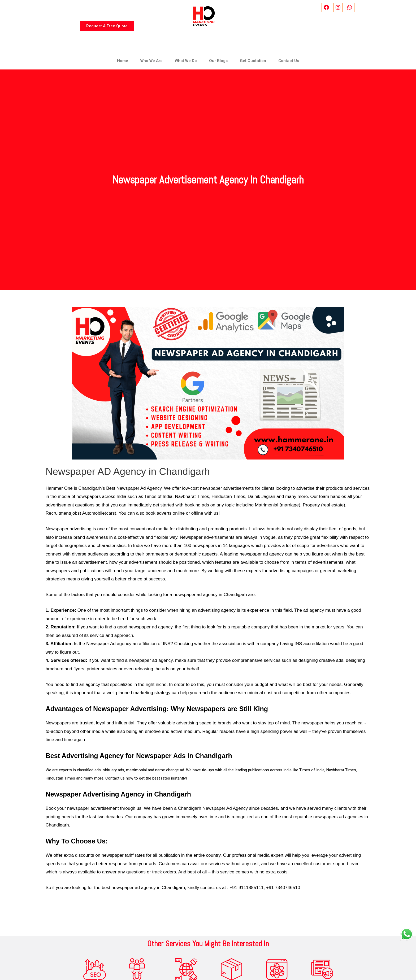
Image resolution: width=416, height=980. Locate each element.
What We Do (186, 61)
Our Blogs (218, 61)
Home (123, 61)
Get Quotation (253, 61)
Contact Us (289, 61)
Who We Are (151, 61)
